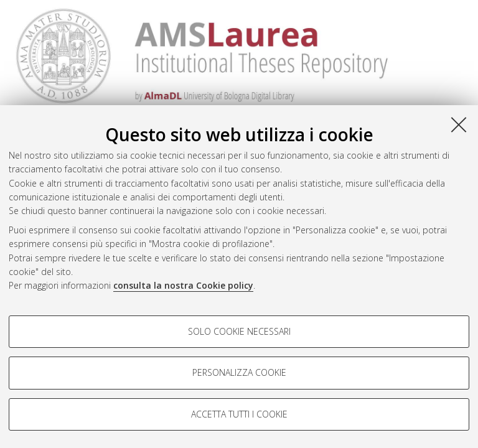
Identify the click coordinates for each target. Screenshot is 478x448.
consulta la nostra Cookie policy (183, 285)
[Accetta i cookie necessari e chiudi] (459, 124)
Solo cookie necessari (239, 331)
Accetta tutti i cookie (239, 414)
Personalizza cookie (239, 372)
